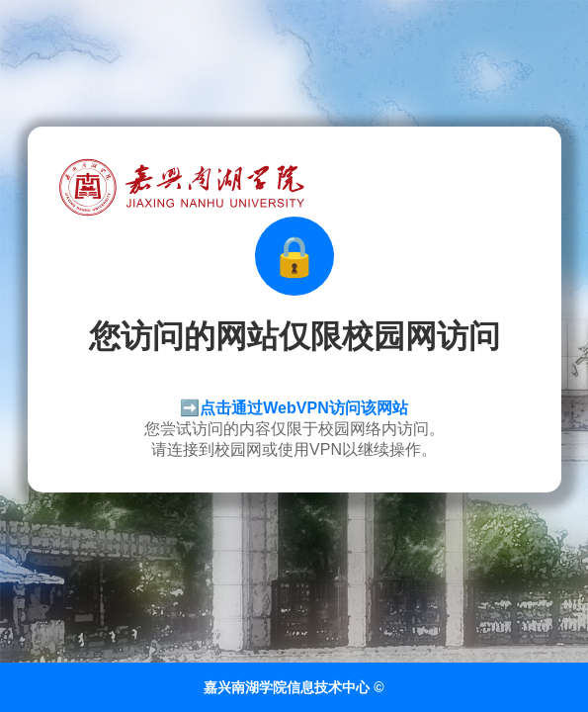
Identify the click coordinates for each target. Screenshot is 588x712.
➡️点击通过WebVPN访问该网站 (294, 408)
